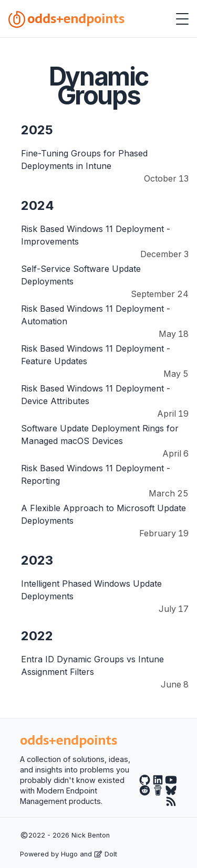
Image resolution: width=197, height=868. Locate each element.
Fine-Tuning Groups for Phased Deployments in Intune (84, 160)
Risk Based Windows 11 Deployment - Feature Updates (96, 355)
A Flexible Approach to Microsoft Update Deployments (103, 514)
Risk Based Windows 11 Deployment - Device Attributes (96, 395)
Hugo (69, 854)
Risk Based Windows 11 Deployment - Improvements (96, 235)
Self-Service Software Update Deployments (81, 275)
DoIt (106, 854)
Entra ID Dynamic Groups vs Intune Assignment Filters (92, 665)
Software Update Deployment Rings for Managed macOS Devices (100, 435)
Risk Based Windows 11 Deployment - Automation (96, 315)
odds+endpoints (66, 19)
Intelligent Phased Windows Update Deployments (91, 590)
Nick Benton (91, 835)
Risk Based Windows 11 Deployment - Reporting (96, 474)
